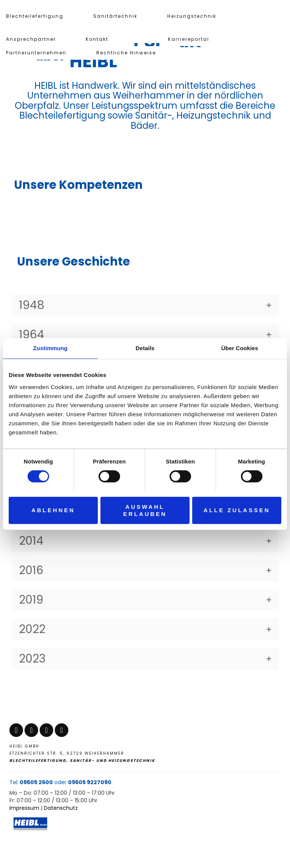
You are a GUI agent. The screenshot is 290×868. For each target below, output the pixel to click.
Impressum (24, 808)
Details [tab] (145, 348)
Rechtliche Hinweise (126, 53)
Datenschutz (61, 808)
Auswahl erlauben (145, 510)
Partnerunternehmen (36, 53)
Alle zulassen (237, 510)
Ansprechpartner (31, 39)
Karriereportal (189, 39)
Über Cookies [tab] (240, 348)
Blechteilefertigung (35, 16)
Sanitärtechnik (115, 16)
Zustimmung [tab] (50, 348)
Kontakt (97, 39)
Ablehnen (53, 510)
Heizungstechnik (192, 16)
